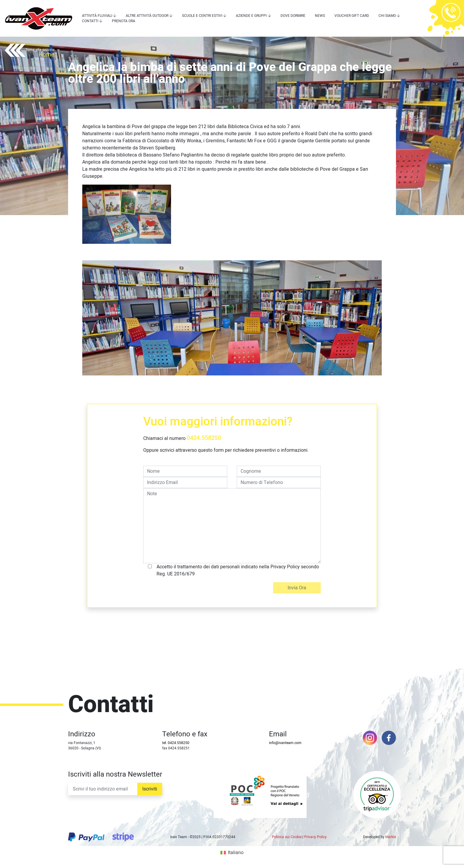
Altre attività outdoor (147, 16)
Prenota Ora (124, 21)
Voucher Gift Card (352, 16)
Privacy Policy (315, 837)
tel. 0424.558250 (176, 743)
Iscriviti (150, 789)
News (320, 16)
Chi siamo (387, 16)
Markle (391, 837)
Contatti (90, 21)
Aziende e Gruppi (251, 16)
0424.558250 (204, 438)
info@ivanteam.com (285, 743)
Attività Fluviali (97, 16)
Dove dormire (293, 16)
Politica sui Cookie (287, 837)
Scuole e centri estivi (202, 16)
